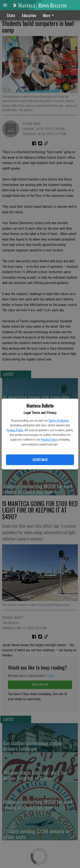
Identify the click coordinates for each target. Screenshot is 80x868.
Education (29, 15)
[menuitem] (49, 15)
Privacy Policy (15, 430)
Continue (40, 460)
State (11, 15)
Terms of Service (59, 421)
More (49, 15)
